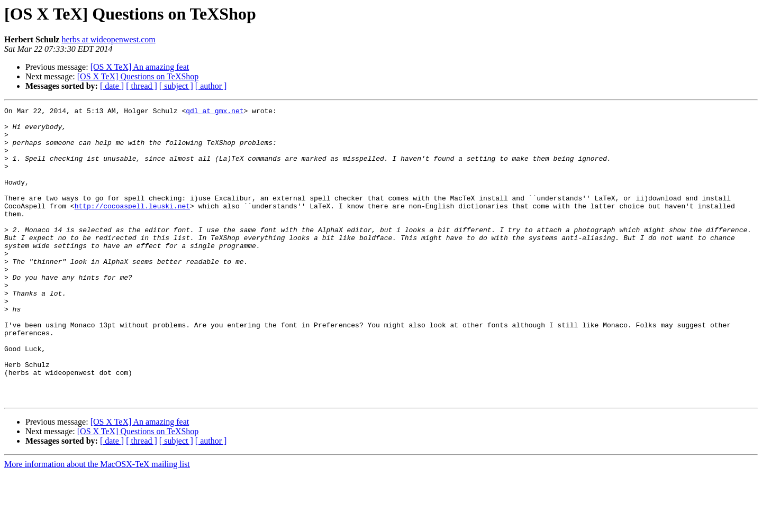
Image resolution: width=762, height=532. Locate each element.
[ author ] (211, 86)
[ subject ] (176, 86)
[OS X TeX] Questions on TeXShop (138, 76)
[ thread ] (142, 86)
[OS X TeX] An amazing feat (140, 67)
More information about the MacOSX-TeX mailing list (97, 523)
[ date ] (112, 86)
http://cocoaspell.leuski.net (132, 226)
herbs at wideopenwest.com (108, 39)
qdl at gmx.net (215, 112)
